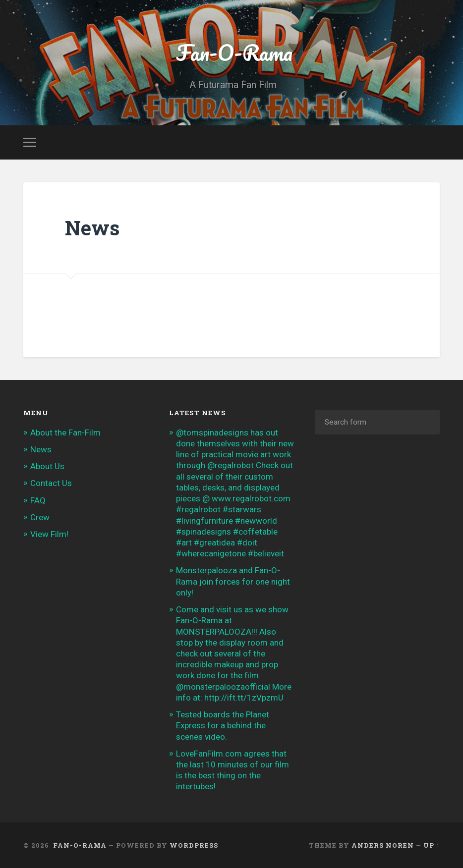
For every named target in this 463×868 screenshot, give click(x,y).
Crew (40, 517)
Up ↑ (432, 845)
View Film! (49, 534)
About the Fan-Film (65, 433)
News (41, 449)
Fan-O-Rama (231, 52)
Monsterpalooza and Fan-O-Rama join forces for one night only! (233, 581)
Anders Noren (383, 845)
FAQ (38, 500)
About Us (47, 466)
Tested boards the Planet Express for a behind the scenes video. (223, 725)
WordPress (194, 845)
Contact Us (51, 483)
